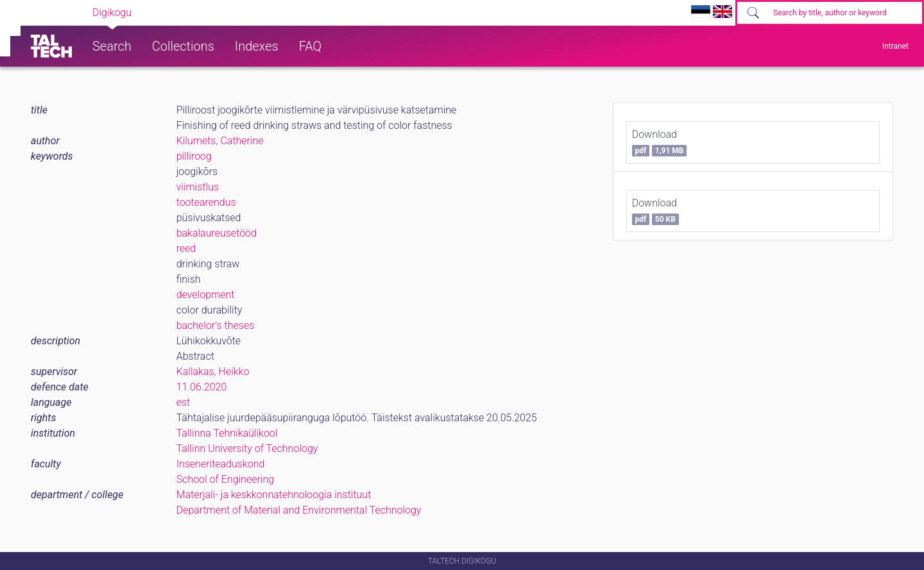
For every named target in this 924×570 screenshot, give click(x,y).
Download (660, 142)
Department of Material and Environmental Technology (299, 510)
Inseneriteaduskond (221, 464)
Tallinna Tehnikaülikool (227, 433)
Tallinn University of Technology (247, 448)
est (184, 402)
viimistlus (198, 187)
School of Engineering (225, 479)
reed (186, 248)
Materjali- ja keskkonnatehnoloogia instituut (274, 495)
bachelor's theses (216, 325)
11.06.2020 (202, 387)
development (206, 295)
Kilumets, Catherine (220, 141)
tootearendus (206, 202)
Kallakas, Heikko (213, 372)
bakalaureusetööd (217, 233)
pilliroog (194, 156)
